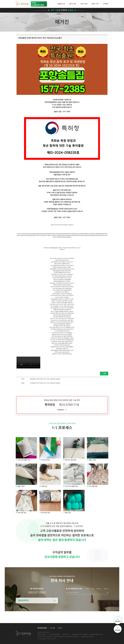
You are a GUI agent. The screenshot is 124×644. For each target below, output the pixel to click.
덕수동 (40, 235)
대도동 (26, 234)
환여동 (70, 237)
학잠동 (63, 235)
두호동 (78, 235)
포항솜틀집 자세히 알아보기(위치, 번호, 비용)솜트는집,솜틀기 (40, 38)
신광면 (97, 235)
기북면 (57, 237)
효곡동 (103, 234)
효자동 (61, 234)
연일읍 (77, 234)
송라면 (103, 235)
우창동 (64, 237)
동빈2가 (50, 235)
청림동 (35, 234)
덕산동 (37, 235)
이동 (70, 234)
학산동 (53, 235)
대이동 (106, 234)
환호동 (87, 235)
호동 (59, 234)
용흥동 (69, 235)
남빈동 (24, 235)
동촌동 (50, 234)
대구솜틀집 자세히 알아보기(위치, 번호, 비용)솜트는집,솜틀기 (45, 383)
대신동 (43, 235)
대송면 (83, 234)
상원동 (27, 235)
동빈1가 (46, 235)
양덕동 (84, 235)
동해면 (86, 234)
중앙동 (34, 235)
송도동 (32, 234)
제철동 (100, 234)
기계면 (106, 235)
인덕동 (56, 234)
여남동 (90, 235)
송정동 (41, 234)
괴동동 (47, 234)
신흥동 (21, 235)
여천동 (31, 235)
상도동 (22, 234)
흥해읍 (94, 235)
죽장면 (54, 237)
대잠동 (68, 234)
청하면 (100, 235)
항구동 (57, 235)
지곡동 (65, 234)
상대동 (96, 234)
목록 (104, 373)
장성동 (81, 235)
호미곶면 (93, 234)
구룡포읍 (73, 234)
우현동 (72, 235)
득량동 (60, 235)
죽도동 (66, 235)
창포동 (75, 235)
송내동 (44, 234)
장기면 (89, 234)
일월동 (38, 234)
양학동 (60, 237)
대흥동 (18, 235)
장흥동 (53, 234)
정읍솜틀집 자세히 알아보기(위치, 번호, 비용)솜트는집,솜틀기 (45, 379)
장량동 (67, 237)
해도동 (29, 234)
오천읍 (80, 234)
